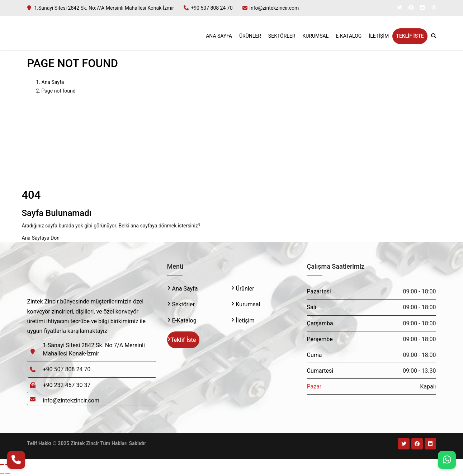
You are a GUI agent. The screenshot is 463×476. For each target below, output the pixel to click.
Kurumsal (315, 36)
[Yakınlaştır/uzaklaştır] (2, 465)
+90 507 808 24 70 (212, 8)
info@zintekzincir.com (274, 8)
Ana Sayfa (219, 36)
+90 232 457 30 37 (67, 385)
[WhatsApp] (447, 460)
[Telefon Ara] (16, 460)
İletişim (379, 36)
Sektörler (282, 36)
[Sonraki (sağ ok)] (8, 473)
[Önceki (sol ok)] (2, 473)
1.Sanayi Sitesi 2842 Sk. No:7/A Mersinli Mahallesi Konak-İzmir (104, 8)
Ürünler (250, 36)
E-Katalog (349, 36)
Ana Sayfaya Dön (41, 238)
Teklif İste (410, 36)
